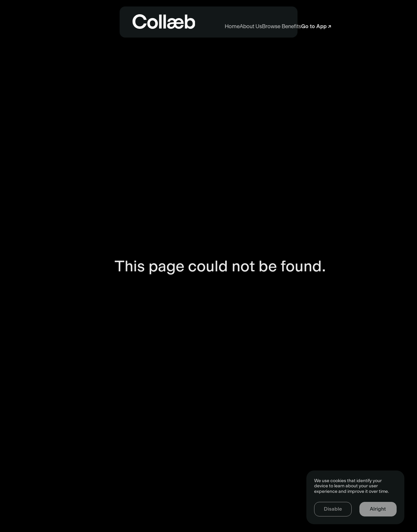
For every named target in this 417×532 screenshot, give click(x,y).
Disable (333, 509)
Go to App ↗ (374, 26)
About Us (199, 26)
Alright (378, 509)
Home (126, 26)
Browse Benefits (285, 26)
